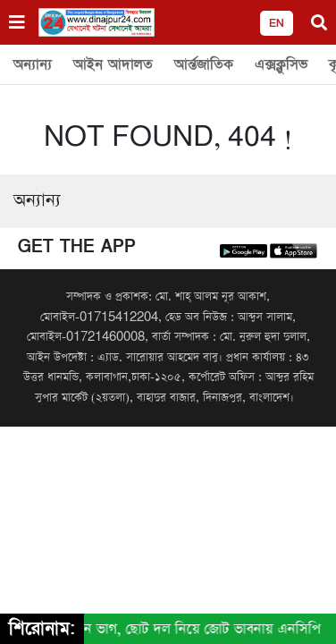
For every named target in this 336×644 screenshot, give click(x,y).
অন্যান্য (33, 64)
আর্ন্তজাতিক (204, 64)
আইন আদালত (113, 64)
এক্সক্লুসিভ (281, 64)
